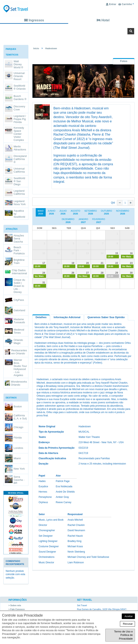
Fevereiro (99, 221)
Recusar (127, 624)
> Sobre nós (15, 605)
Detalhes (41, 317)
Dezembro (68, 221)
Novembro (123, 212)
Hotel (103, 20)
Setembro (91, 212)
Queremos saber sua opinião (106, 317)
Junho (52, 212)
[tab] (124, 61)
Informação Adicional (67, 317)
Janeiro (83, 221)
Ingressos (34, 20)
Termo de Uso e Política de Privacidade (123, 635)
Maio (41, 212)
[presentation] (124, 61)
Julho (63, 212)
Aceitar (128, 616)
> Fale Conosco (17, 609)
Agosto (76, 212)
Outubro (106, 212)
